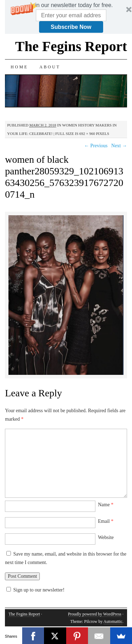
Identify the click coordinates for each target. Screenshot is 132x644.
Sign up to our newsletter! (39, 590)
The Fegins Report (71, 46)
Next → (119, 146)
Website (106, 537)
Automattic (113, 621)
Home (19, 67)
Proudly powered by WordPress (95, 614)
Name (106, 505)
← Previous (96, 146)
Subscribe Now (71, 27)
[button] (71, 5)
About (50, 67)
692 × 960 (87, 134)
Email (106, 521)
